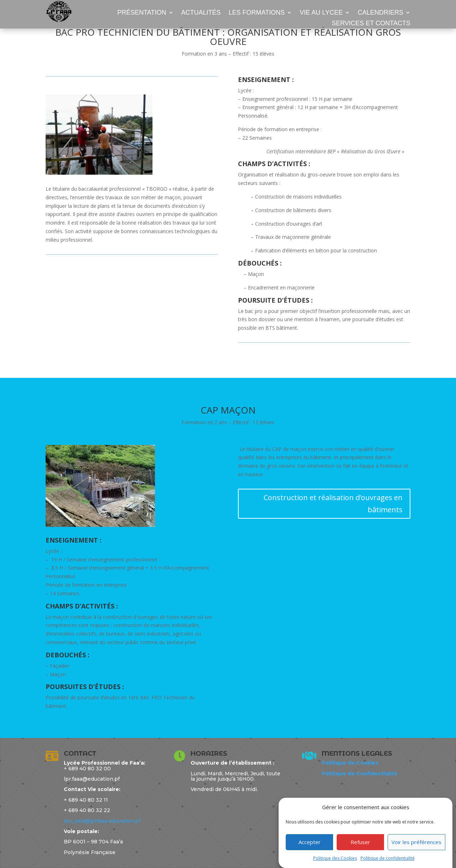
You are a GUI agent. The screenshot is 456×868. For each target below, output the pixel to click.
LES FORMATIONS (257, 13)
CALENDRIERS (380, 13)
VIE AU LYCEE (321, 13)
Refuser (360, 851)
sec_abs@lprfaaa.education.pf (102, 821)
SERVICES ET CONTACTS (371, 24)
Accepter (310, 851)
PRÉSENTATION (142, 13)
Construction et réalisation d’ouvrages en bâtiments (333, 504)
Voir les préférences (416, 851)
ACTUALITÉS (201, 13)
